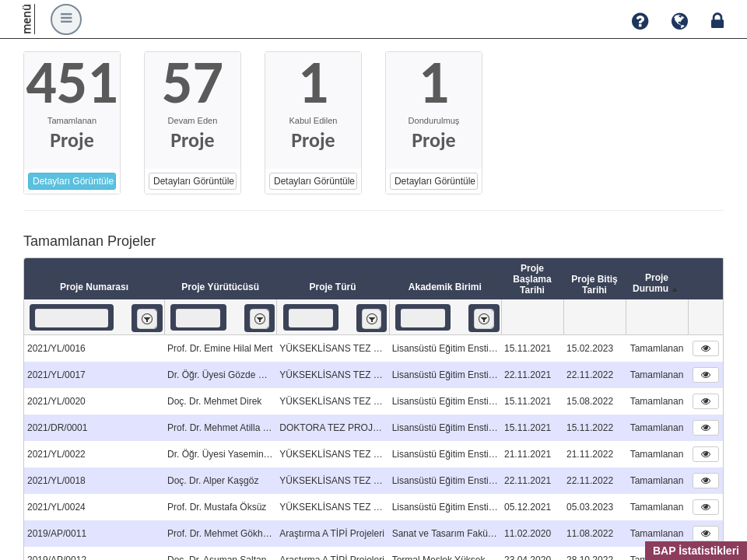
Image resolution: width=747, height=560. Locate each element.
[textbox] (72, 318)
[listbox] (147, 318)
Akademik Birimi (445, 287)
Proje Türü (332, 287)
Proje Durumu (657, 284)
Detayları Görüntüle (73, 181)
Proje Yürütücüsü (220, 287)
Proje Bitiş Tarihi (594, 285)
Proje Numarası (94, 287)
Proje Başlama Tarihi (532, 279)
